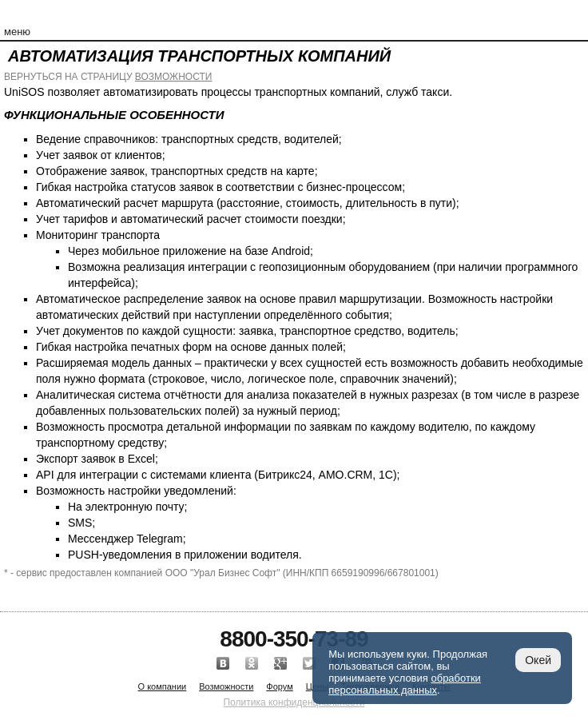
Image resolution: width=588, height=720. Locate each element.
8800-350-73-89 (294, 639)
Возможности (226, 686)
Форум (279, 686)
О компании (163, 686)
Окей (538, 660)
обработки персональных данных (405, 684)
